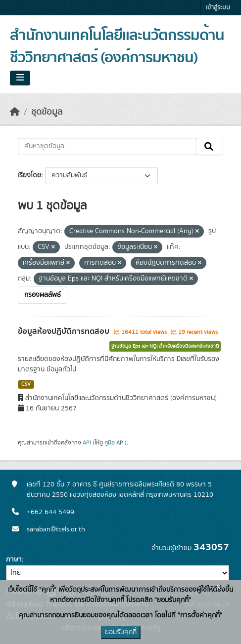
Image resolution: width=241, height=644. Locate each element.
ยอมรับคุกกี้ (121, 632)
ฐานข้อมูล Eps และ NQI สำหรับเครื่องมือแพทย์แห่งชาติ (165, 346)
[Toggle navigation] (20, 78)
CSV (26, 384)
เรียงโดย (29, 175)
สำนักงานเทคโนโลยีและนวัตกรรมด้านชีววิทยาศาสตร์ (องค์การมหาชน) (117, 47)
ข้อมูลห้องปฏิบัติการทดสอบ (65, 331)
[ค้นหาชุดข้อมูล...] (107, 147)
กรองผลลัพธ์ (43, 295)
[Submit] (210, 147)
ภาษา (14, 560)
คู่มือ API (115, 443)
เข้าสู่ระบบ (218, 8)
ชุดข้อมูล (47, 112)
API (87, 443)
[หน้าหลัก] (15, 112)
